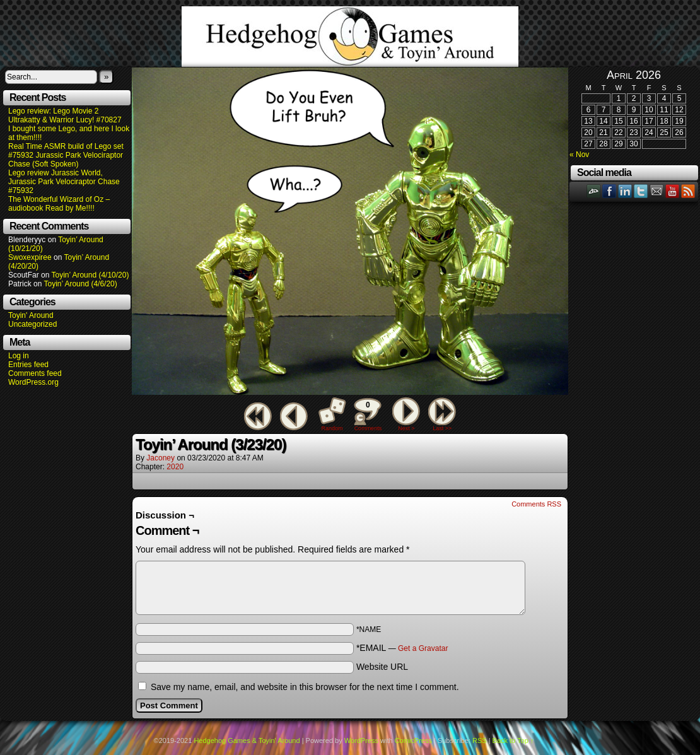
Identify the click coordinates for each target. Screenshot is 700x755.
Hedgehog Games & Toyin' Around (350, 37)
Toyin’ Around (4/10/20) (90, 275)
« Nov (579, 155)
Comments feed (35, 373)
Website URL (382, 667)
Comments (368, 414)
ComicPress (413, 740)
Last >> (442, 428)
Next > (406, 428)
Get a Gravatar (423, 648)
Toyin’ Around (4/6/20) (81, 284)
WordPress (361, 740)
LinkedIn (625, 191)
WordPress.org (33, 382)
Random (332, 428)
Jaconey (160, 458)
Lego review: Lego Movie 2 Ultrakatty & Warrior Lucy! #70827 (65, 115)
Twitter (641, 191)
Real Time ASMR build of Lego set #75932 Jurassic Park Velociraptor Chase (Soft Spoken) (66, 155)
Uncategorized (32, 324)
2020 (175, 467)
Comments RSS (536, 504)
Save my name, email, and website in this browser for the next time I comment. (305, 687)
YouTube (673, 191)
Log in (19, 356)
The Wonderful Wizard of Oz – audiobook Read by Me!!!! (59, 204)
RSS (688, 191)
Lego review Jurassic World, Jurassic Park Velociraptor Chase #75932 (64, 182)
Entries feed (28, 365)
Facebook (610, 191)
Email (657, 191)
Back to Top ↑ (513, 740)
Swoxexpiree (30, 257)
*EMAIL (402, 648)
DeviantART (594, 191)
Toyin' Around (31, 315)
